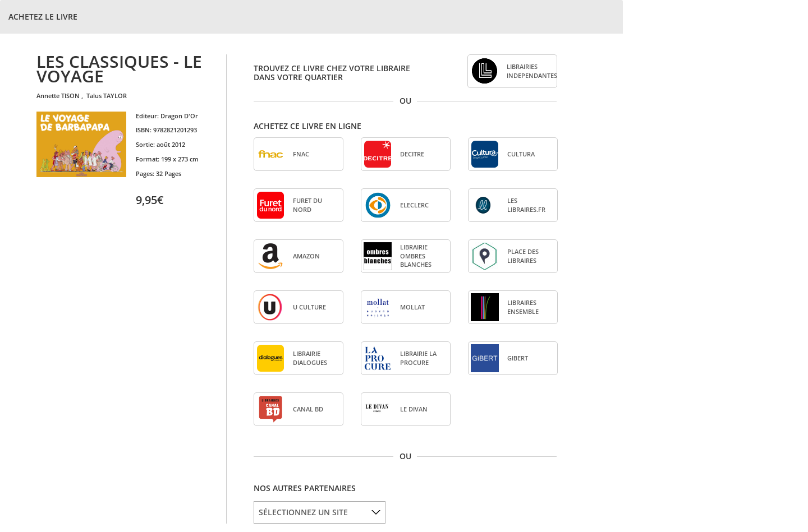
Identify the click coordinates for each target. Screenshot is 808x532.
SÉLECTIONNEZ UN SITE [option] (303, 512)
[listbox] (320, 512)
